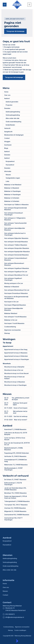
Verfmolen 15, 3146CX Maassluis (15, 456)
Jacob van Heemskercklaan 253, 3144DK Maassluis (15, 489)
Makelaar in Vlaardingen (12, 191)
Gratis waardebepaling (13, 122)
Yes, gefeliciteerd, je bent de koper (17, 399)
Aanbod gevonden (12, 102)
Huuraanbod (10, 165)
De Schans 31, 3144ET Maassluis (15, 480)
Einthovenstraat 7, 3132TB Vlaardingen (13, 484)
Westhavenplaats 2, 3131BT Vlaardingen (14, 469)
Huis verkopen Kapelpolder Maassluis (17, 252)
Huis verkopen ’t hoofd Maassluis (15, 317)
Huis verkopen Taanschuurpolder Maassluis (16, 224)
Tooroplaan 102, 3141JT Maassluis (16, 505)
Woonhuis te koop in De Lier (14, 370)
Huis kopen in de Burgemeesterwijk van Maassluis (16, 297)
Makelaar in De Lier (11, 320)
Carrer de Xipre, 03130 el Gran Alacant (15, 439)
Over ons (7, 95)
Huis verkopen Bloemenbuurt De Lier (17, 290)
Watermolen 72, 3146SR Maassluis (16, 465)
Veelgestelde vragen (13, 178)
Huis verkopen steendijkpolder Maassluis (15, 229)
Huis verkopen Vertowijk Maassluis (16, 242)
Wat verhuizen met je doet (16, 412)
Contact (7, 138)
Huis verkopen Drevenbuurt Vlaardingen (14, 214)
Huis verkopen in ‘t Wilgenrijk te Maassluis (15, 219)
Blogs (6, 148)
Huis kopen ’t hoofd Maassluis (14, 323)
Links (7, 181)
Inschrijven (8, 145)
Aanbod (7, 98)
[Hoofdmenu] (29, 5)
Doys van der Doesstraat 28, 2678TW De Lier (17, 444)
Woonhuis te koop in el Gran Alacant (16, 373)
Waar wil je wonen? (16, 420)
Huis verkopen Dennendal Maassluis (16, 255)
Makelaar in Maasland (12, 188)
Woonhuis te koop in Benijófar (14, 367)
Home (6, 92)
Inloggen (7, 141)
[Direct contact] (5, 5)
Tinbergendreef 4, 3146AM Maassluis (17, 501)
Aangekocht (8, 132)
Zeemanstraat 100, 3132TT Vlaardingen (13, 519)
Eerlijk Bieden (10, 125)
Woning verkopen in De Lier (14, 283)
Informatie (8, 171)
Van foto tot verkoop (16, 416)
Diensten (7, 108)
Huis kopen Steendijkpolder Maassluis (14, 309)
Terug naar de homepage (15, 31)
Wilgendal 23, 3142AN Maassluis (15, 511)
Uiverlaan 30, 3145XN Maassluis (15, 508)
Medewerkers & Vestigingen (14, 135)
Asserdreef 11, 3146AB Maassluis (15, 429)
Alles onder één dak (12, 118)
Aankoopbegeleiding (13, 112)
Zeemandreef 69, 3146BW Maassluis (17, 515)
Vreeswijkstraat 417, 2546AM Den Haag (16, 461)
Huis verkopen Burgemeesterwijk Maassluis (16, 209)
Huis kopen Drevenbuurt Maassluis (16, 293)
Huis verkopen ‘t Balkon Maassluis (16, 245)
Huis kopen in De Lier (11, 302)
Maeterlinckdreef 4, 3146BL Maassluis (14, 449)
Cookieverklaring (10, 327)
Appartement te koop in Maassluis (16, 353)
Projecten (9, 105)
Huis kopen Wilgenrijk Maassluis (15, 305)
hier (30, 70)
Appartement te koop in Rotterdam (16, 356)
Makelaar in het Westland (13, 185)
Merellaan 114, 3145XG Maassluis (15, 493)
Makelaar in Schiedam (12, 198)
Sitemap (7, 333)
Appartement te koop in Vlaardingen (17, 359)
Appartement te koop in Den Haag (16, 349)
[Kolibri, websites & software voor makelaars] (17, 641)
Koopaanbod (10, 161)
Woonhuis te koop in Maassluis (15, 382)
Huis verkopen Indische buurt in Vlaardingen (15, 234)
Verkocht (7, 128)
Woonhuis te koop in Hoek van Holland (14, 378)
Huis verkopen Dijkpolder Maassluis (16, 238)
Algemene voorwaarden (12, 330)
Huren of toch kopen (16, 408)
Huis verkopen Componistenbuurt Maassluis (16, 259)
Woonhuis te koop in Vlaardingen (15, 385)
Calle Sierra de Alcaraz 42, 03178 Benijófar (16, 434)
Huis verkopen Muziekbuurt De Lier (16, 275)
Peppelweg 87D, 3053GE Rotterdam (17, 453)
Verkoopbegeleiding (13, 115)
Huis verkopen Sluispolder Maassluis (17, 248)
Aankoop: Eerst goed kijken (16, 404)
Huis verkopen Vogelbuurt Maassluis (17, 268)
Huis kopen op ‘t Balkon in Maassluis (16, 205)
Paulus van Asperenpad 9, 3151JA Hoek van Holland (16, 497)
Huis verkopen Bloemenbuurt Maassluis (14, 264)
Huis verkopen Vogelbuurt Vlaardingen (13, 279)
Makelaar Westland (11, 313)
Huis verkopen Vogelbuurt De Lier (16, 272)
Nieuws (8, 175)
